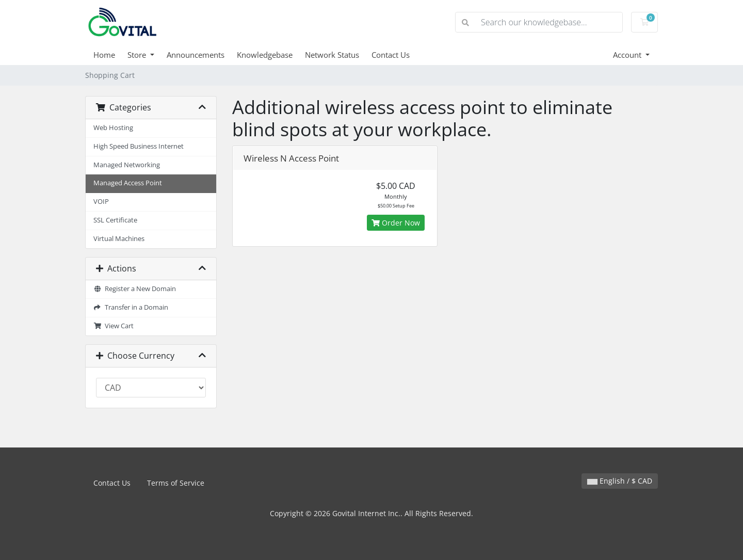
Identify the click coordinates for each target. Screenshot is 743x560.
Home (104, 55)
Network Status (332, 55)
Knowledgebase (265, 55)
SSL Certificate (115, 220)
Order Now (396, 223)
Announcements (196, 55)
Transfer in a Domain (131, 307)
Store (138, 55)
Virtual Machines (119, 239)
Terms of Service (176, 483)
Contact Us (391, 55)
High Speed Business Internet (139, 146)
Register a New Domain (135, 289)
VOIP (101, 202)
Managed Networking (127, 165)
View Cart (114, 326)
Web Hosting (113, 128)
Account (628, 55)
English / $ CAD (620, 481)
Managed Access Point (128, 183)
